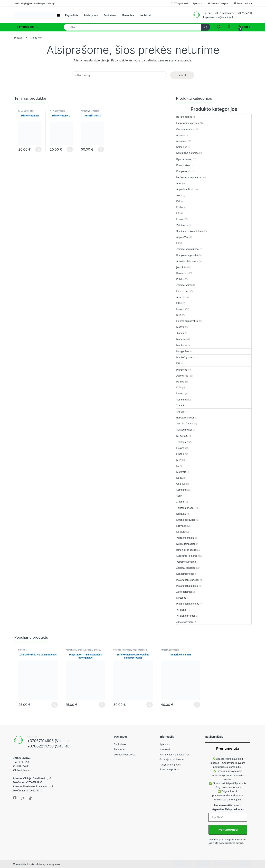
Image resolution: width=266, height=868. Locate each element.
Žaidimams (182, 225)
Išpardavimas (184, 159)
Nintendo (181, 598)
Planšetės (182, 370)
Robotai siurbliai (185, 418)
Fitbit (179, 303)
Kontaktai (145, 15)
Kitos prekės (183, 165)
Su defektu (182, 436)
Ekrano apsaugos (186, 520)
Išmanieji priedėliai (186, 550)
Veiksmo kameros (186, 562)
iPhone (180, 454)
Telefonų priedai (185, 508)
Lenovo (180, 219)
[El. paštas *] (228, 817)
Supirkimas (110, 15)
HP (178, 213)
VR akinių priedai (185, 616)
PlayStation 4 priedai (188, 580)
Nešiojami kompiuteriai (189, 177)
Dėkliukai (181, 514)
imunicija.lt (22, 864)
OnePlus (181, 484)
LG (178, 466)
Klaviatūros (182, 273)
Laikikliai (181, 532)
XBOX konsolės (185, 622)
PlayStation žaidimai (187, 586)
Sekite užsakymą (218, 3)
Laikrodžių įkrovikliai (187, 321)
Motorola (181, 472)
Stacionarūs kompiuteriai (190, 231)
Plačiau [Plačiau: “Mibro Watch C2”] (70, 149)
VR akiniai (182, 610)
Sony (179, 496)
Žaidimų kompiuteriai (188, 249)
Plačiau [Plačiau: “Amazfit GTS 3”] (101, 149)
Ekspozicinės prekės (188, 123)
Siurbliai (181, 412)
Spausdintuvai (184, 430)
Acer (179, 183)
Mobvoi (180, 327)
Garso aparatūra (185, 129)
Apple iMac (182, 237)
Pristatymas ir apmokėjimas (175, 755)
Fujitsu (180, 207)
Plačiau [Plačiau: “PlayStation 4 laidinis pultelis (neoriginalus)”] (102, 705)
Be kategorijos (184, 117)
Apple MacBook (185, 189)
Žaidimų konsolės (186, 568)
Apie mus (198, 3)
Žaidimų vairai (184, 285)
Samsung (181, 400)
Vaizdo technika (185, 538)
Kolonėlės (182, 147)
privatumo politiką (234, 843)
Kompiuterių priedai (187, 255)
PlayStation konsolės (188, 604)
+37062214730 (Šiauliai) (48, 746)
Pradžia (18, 38)
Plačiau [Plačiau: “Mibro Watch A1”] (38, 149)
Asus (179, 195)
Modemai (181, 339)
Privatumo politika (169, 769)
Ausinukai (182, 141)
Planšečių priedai (186, 357)
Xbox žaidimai (184, 592)
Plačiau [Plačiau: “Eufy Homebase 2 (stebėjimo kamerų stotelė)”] (150, 705)
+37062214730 (243, 13)
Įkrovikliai (181, 267)
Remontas (128, 15)
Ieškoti (182, 75)
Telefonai (181, 442)
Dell (178, 201)
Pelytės (180, 279)
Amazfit (84, 111)
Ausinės (181, 135)
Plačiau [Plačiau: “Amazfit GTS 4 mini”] (197, 705)
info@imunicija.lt (218, 17)
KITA (21, 111)
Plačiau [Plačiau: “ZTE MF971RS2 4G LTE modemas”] (55, 705)
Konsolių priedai (185, 574)
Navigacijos (183, 351)
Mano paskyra (243, 3)
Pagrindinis (72, 15)
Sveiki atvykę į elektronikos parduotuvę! (34, 3)
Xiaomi (180, 333)
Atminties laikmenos (187, 261)
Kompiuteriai (183, 171)
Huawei (180, 309)
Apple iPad (182, 376)
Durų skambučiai (185, 544)
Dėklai (180, 363)
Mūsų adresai (179, 3)
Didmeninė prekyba (125, 755)
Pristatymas (91, 15)
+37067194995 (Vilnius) (48, 741)
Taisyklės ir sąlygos (170, 765)
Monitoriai (182, 345)
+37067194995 (220, 13)
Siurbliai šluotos (185, 423)
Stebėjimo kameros (187, 556)
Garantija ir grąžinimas (172, 759)
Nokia (179, 478)
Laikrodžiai (29, 111)
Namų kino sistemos (187, 153)
